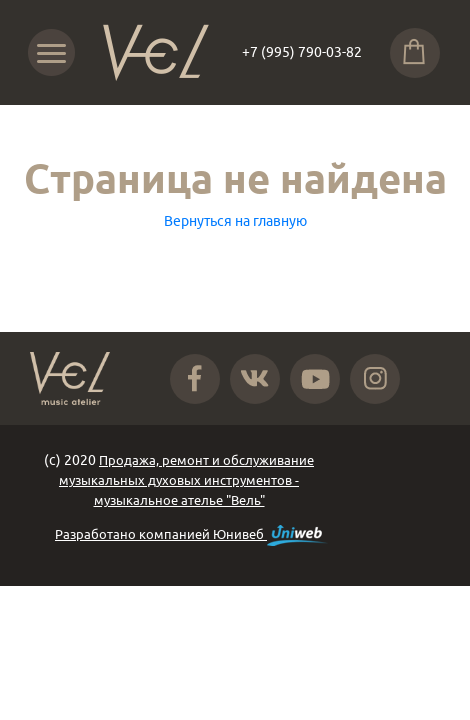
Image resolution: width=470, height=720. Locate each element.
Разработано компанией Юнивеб (191, 535)
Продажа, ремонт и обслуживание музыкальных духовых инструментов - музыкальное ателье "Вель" (186, 480)
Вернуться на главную (235, 221)
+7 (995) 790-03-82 (302, 52)
